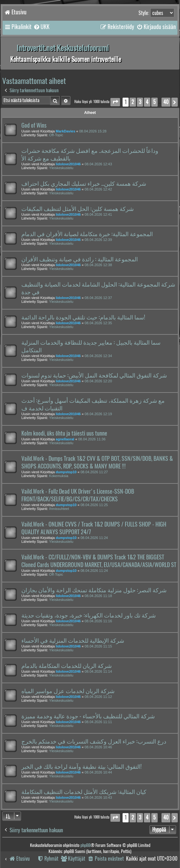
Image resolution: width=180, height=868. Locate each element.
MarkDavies (66, 131)
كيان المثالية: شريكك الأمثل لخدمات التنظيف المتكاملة (84, 792)
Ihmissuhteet (59, 509)
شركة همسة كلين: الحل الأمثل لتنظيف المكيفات (78, 209)
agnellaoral (65, 439)
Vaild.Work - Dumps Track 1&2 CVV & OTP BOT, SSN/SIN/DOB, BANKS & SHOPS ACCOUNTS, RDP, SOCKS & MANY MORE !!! (97, 462)
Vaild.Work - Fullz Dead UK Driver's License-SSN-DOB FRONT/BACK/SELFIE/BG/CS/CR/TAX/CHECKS (78, 495)
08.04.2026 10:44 (98, 772)
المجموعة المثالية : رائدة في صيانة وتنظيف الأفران (80, 259)
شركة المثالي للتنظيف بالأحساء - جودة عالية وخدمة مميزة (88, 716)
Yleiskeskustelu (61, 168)
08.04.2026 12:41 (98, 214)
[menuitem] (41, 27)
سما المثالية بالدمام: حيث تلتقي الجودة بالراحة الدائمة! (83, 317)
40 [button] (166, 102)
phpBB (86, 845)
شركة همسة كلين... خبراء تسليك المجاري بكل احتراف (84, 183)
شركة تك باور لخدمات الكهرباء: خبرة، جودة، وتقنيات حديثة (89, 615)
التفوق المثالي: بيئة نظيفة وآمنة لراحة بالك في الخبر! (82, 767)
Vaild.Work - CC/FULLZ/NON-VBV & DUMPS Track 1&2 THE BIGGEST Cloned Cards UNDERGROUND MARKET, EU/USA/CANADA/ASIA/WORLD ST (99, 561)
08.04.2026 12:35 (98, 323)
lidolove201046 (68, 164)
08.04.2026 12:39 (98, 240)
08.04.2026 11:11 (98, 722)
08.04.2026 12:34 (98, 356)
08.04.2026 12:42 (98, 189)
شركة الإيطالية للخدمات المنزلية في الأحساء (73, 640)
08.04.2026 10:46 (98, 747)
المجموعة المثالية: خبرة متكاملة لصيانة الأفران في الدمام (87, 234)
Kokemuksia (59, 476)
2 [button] (133, 102)
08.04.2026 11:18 (98, 596)
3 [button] (140, 102)
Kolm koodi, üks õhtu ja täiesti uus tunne (64, 433)
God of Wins (34, 125)
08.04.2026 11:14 (98, 671)
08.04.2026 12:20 (98, 381)
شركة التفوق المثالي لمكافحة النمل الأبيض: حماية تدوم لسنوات (94, 375)
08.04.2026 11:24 (94, 538)
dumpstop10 (66, 472)
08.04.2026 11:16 (98, 621)
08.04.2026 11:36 (92, 439)
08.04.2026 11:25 (94, 505)
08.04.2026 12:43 (98, 164)
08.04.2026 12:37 (98, 298)
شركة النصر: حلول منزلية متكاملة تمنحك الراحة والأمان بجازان (94, 590)
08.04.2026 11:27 (94, 472)
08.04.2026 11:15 (98, 646)
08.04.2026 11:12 (98, 697)
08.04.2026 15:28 (93, 131)
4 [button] (147, 102)
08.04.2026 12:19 (98, 414)
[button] (115, 102)
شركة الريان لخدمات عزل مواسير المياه (68, 691)
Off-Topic (56, 135)
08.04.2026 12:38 (98, 265)
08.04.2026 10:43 (98, 797)
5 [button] (154, 102)
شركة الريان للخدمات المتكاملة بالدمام (67, 666)
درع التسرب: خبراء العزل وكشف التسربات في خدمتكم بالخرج (94, 741)
